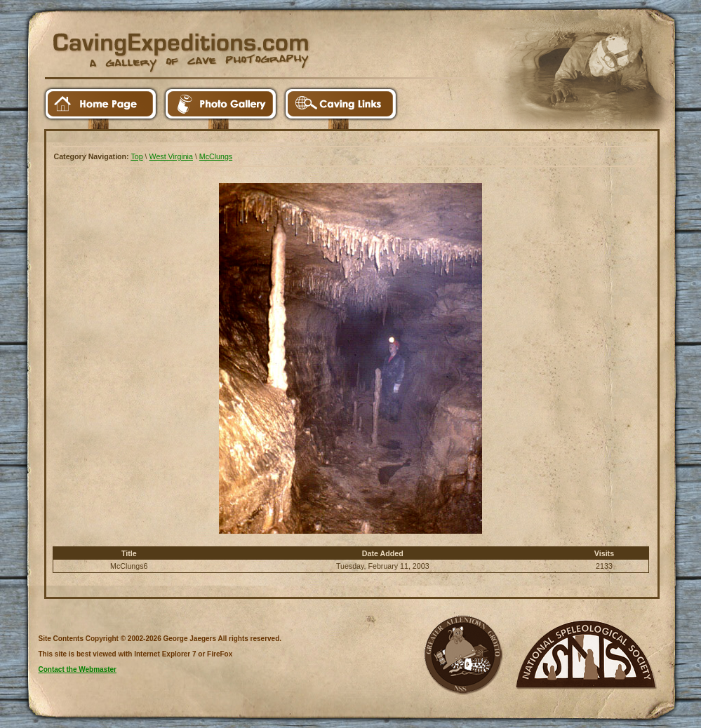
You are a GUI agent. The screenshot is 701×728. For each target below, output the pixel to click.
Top (136, 156)
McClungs (216, 156)
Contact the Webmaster (78, 669)
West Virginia (171, 156)
